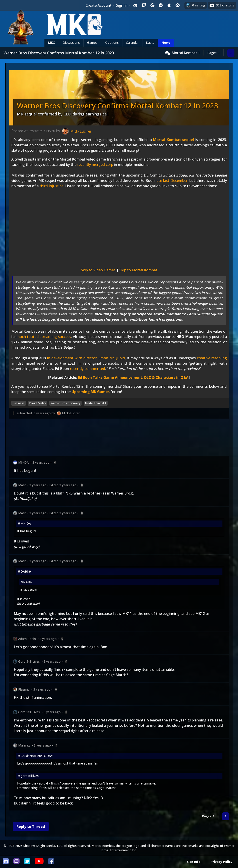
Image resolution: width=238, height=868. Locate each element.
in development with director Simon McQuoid (86, 358)
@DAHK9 (24, 571)
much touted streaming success (44, 337)
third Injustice (51, 186)
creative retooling (212, 358)
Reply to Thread (31, 826)
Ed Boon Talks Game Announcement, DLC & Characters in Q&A (133, 377)
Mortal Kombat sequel (174, 140)
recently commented (88, 369)
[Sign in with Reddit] (161, 5)
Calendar (132, 43)
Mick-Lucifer (71, 413)
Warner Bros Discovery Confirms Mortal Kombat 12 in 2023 (117, 106)
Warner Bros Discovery (65, 403)
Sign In (122, 5)
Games (92, 43)
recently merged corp (95, 165)
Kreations (112, 43)
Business (19, 403)
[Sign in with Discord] (135, 5)
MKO (52, 43)
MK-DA (23, 462)
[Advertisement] (119, 438)
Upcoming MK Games (91, 392)
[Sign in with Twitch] (144, 5)
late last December (171, 181)
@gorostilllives (28, 776)
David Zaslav (38, 403)
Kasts (150, 43)
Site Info (194, 862)
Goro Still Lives (29, 661)
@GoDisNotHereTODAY (35, 756)
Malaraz (24, 745)
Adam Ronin (27, 639)
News (166, 43)
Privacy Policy (222, 862)
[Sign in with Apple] (169, 5)
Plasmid (24, 689)
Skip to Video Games (98, 270)
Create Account (99, 5)
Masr (22, 485)
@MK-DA (24, 523)
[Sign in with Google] (152, 5)
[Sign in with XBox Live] (178, 5)
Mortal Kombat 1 (186, 53)
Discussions (71, 43)
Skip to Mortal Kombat (138, 270)
